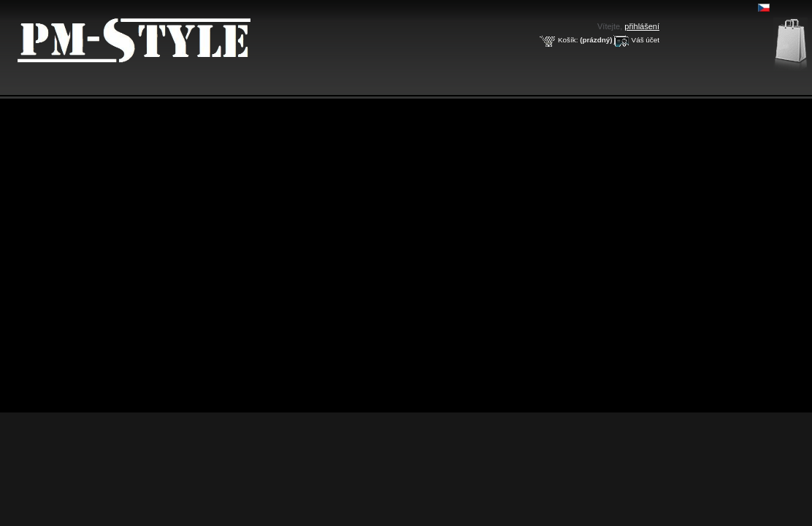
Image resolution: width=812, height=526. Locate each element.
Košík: (568, 40)
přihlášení (642, 26)
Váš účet (646, 40)
